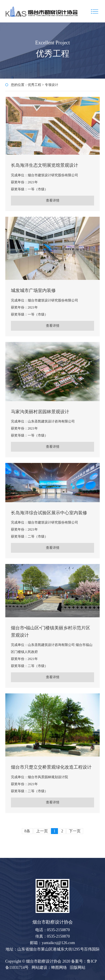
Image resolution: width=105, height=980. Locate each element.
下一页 (75, 831)
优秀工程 (34, 85)
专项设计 (52, 85)
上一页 (42, 831)
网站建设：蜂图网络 (49, 968)
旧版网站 (78, 968)
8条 (27, 831)
